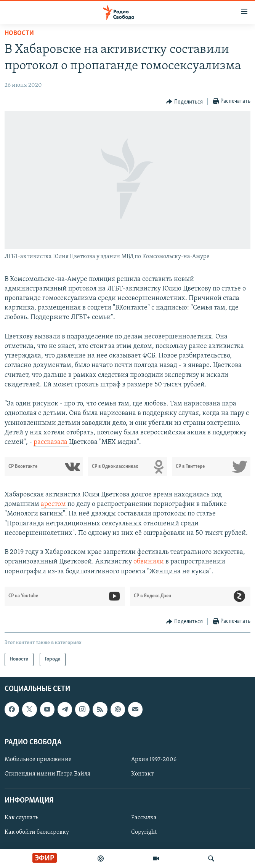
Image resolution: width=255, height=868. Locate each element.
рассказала (51, 442)
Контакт (142, 774)
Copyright (144, 832)
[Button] (184, 102)
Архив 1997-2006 (154, 759)
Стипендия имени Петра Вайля (47, 774)
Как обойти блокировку (37, 832)
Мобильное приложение (38, 759)
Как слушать (21, 818)
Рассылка (144, 818)
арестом (54, 504)
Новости (19, 33)
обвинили (149, 562)
